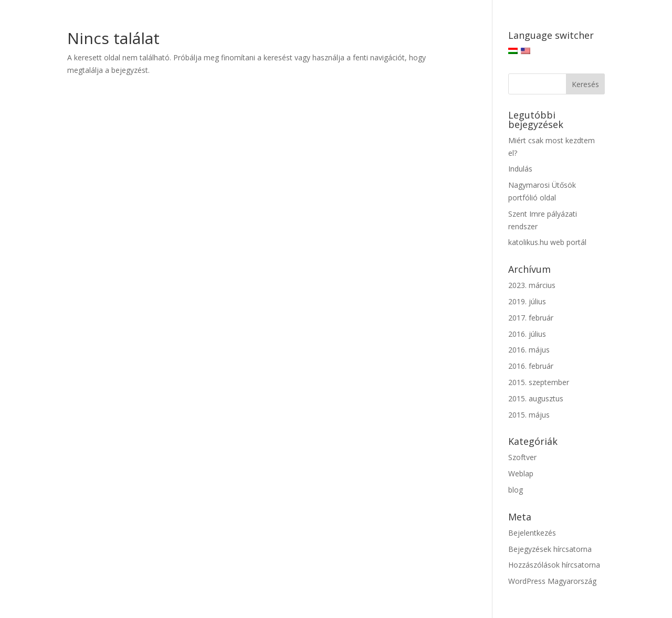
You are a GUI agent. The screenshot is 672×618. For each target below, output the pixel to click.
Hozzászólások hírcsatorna (554, 565)
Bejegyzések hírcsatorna (550, 549)
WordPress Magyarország (552, 581)
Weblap (521, 473)
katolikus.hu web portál (547, 242)
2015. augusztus (536, 398)
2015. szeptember (539, 382)
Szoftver (522, 457)
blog (516, 490)
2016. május (529, 350)
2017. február (531, 318)
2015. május (529, 415)
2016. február (531, 366)
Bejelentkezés (532, 533)
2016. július (527, 334)
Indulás (520, 169)
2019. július (527, 301)
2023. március (532, 285)
